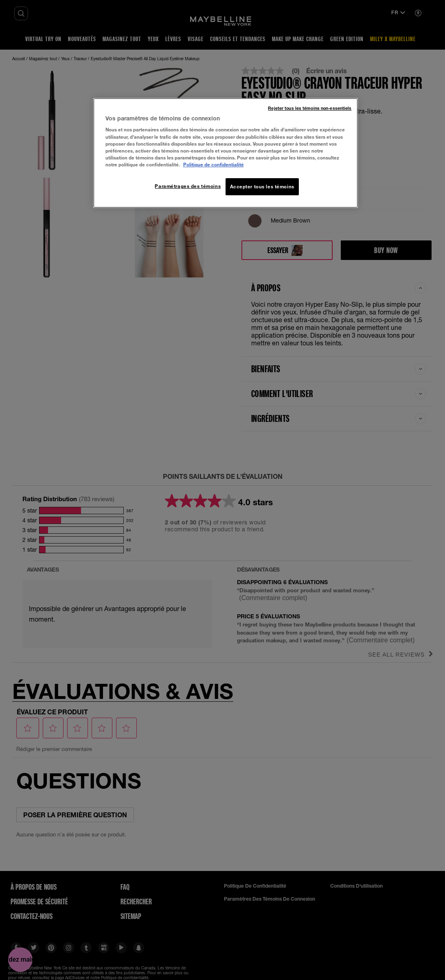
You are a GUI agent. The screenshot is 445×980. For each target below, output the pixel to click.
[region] (226, 153)
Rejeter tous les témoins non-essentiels (310, 108)
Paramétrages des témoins (188, 186)
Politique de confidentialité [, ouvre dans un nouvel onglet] (214, 165)
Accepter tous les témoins (262, 187)
